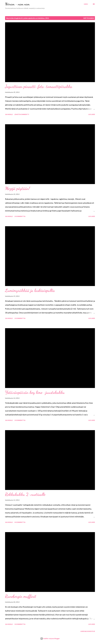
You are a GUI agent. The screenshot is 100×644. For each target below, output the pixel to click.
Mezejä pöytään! (17, 188)
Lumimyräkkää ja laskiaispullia (30, 290)
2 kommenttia (20, 216)
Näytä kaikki (89, 18)
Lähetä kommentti (22, 114)
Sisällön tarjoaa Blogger (50, 638)
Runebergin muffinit (21, 596)
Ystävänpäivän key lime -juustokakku (35, 392)
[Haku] (86, 4)
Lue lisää (92, 114)
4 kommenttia (20, 522)
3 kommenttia (20, 624)
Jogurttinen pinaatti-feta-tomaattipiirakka (39, 86)
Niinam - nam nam (17, 4)
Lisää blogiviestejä (88, 631)
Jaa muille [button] (9, 114)
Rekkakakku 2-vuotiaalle (25, 494)
